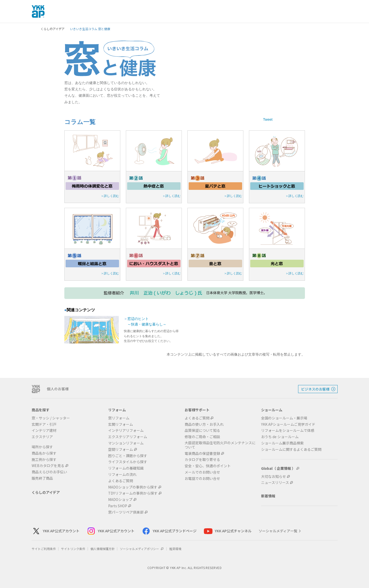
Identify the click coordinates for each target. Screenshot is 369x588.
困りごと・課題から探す (128, 456)
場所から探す (42, 447)
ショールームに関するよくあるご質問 (291, 449)
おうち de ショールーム (280, 437)
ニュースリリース (275, 483)
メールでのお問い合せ (202, 472)
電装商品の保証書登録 (202, 453)
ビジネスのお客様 (315, 389)
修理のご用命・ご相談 (202, 437)
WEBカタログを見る (48, 466)
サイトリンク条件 (73, 549)
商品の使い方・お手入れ (204, 424)
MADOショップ (120, 500)
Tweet (268, 119)
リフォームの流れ (122, 474)
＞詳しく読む (110, 196)
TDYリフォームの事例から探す (133, 493)
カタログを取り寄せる (202, 460)
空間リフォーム (121, 449)
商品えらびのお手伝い (49, 472)
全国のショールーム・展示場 (284, 418)
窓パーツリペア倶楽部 (126, 512)
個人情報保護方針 (103, 549)
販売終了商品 (42, 478)
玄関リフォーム (121, 424)
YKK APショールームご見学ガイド (288, 424)
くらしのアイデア (53, 29)
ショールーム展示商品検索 (282, 443)
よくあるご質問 (121, 481)
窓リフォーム (119, 418)
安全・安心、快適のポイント (208, 466)
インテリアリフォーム (126, 430)
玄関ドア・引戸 (44, 424)
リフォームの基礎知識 (126, 468)
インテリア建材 (44, 430)
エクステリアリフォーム (128, 437)
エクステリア (42, 437)
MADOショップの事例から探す (133, 487)
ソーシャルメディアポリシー (142, 549)
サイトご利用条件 (44, 549)
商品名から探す (44, 453)
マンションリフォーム (126, 443)
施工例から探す (44, 460)
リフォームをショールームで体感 (288, 430)
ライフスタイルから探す (128, 462)
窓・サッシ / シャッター (51, 418)
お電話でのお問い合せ (202, 479)
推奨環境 (175, 549)
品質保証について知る (202, 430)
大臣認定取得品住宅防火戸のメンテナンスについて (220, 445)
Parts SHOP (118, 506)
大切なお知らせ (274, 477)
